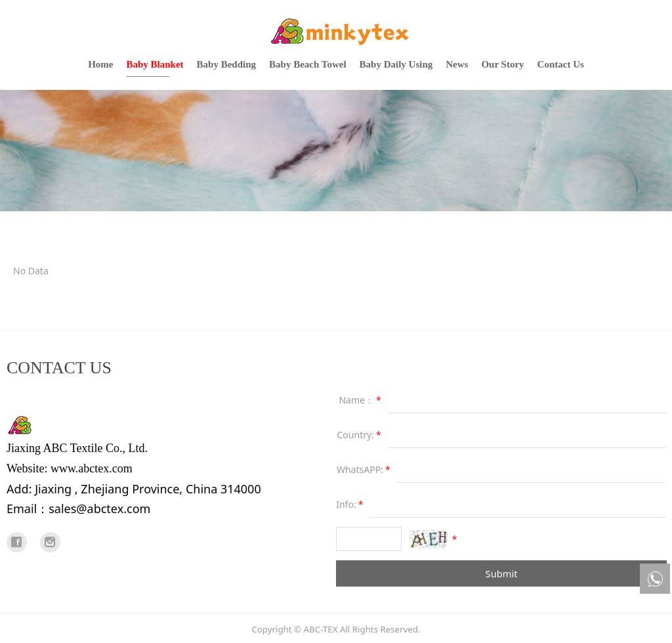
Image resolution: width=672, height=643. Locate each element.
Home (100, 64)
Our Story (502, 64)
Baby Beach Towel (308, 64)
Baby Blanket (155, 64)
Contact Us (561, 64)
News (457, 64)
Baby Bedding (226, 64)
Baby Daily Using (396, 64)
